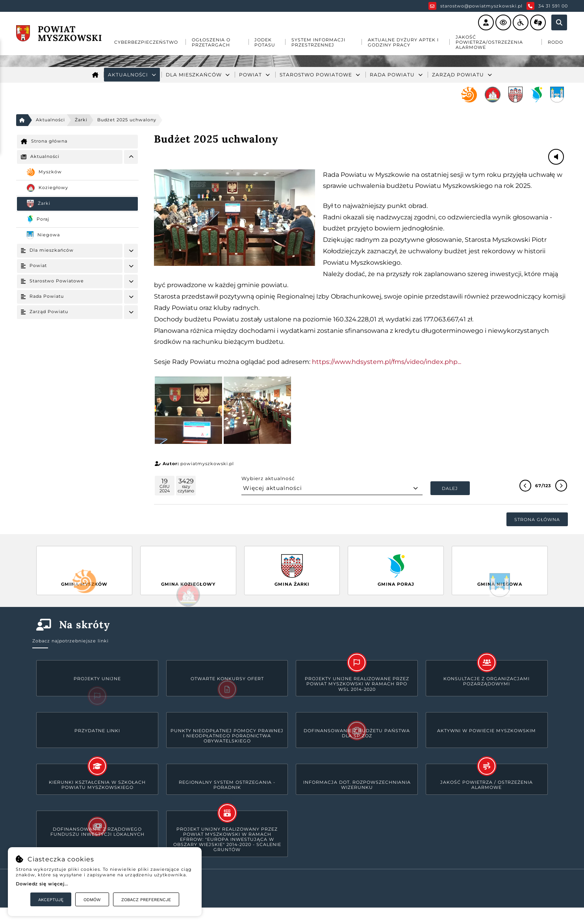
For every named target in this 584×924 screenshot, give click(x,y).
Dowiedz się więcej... (42, 884)
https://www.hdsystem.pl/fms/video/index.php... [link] (387, 362)
